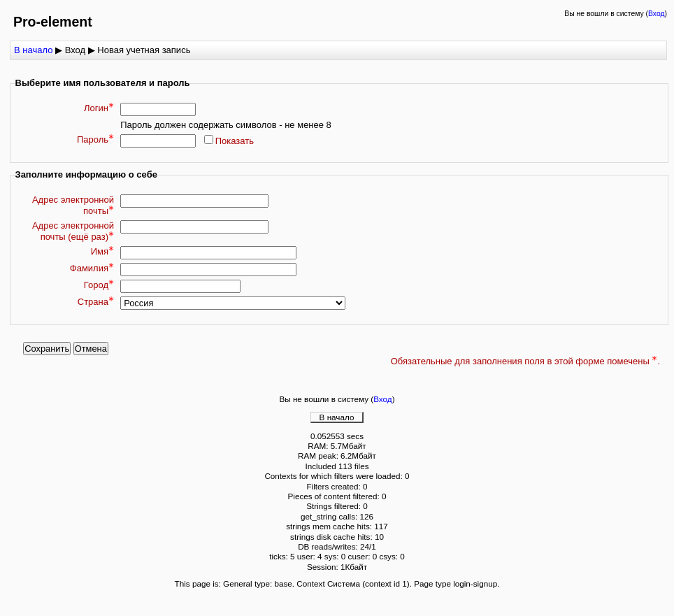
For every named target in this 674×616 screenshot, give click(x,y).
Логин (99, 108)
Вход (657, 14)
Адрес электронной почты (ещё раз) (73, 231)
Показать (235, 141)
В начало (33, 50)
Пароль (95, 139)
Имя (102, 251)
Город (99, 285)
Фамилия (92, 268)
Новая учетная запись (144, 50)
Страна (96, 302)
